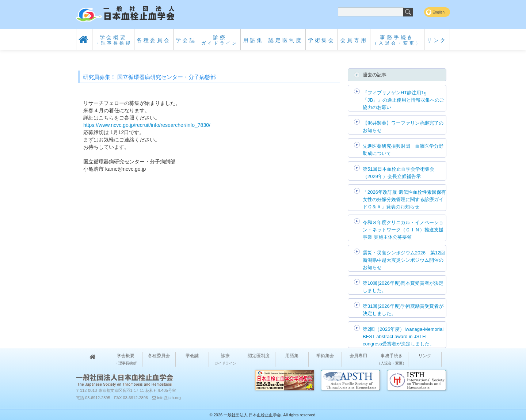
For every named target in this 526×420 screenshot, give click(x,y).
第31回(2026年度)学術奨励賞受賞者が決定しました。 (403, 310)
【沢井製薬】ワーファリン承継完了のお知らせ (403, 127)
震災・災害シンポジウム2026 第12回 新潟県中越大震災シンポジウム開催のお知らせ (404, 260)
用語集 (254, 40)
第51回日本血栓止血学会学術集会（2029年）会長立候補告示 (399, 173)
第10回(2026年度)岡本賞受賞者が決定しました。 (403, 287)
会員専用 (354, 40)
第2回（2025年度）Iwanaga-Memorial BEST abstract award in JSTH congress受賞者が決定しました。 (403, 336)
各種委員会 (154, 40)
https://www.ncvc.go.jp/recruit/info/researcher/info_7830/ (147, 125)
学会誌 (186, 40)
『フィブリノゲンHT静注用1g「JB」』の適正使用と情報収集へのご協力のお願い (403, 100)
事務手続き (397, 40)
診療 (220, 40)
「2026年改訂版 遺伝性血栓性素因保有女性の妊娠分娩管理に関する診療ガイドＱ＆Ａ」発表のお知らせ (404, 199)
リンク (437, 40)
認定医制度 (286, 40)
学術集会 (322, 40)
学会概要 (113, 40)
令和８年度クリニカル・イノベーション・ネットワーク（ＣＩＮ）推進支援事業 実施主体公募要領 (403, 230)
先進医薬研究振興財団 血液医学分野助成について (403, 150)
